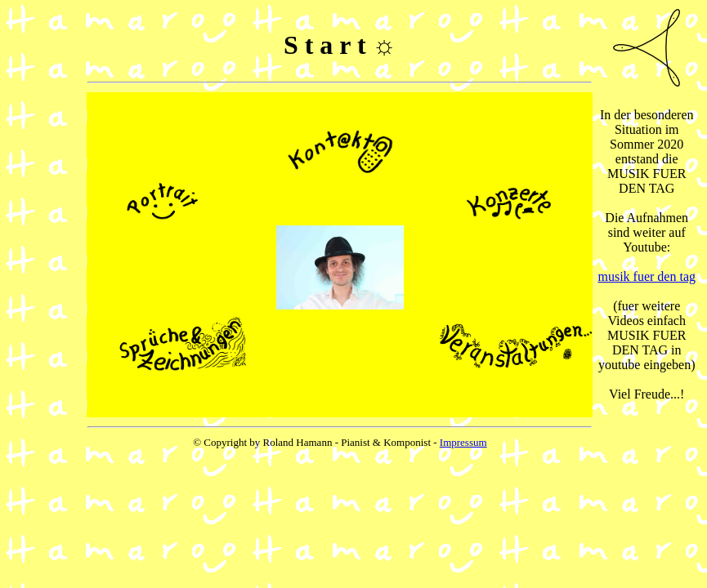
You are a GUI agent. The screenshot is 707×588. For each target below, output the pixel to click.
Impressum (463, 442)
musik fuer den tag (647, 276)
